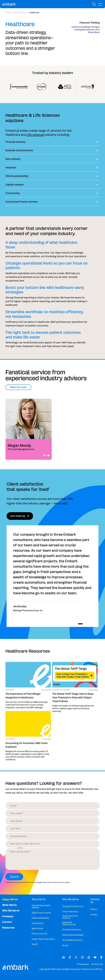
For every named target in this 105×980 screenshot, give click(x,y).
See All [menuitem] (35, 944)
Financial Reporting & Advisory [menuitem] (41, 907)
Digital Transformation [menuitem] (41, 913)
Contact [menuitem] (94, 915)
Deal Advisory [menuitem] (38, 923)
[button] (80, 624)
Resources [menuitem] (8, 928)
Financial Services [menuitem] (70, 912)
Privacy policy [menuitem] (83, 964)
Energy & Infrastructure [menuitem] (73, 906)
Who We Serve (20, 13)
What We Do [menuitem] (9, 905)
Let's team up (20, 516)
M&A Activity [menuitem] (37, 929)
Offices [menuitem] (94, 909)
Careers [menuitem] (7, 922)
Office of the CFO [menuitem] (40, 934)
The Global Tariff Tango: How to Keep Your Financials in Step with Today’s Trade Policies (73, 698)
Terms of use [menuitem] (97, 964)
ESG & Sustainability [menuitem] (40, 918)
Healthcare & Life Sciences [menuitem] (70, 917)
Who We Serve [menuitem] (11, 911)
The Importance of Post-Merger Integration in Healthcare (23, 696)
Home (8, 13)
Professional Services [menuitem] (72, 930)
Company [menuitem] (8, 916)
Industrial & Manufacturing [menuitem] (69, 924)
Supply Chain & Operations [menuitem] (43, 939)
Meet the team (18, 387)
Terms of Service (60, 882)
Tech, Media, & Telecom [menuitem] (72, 940)
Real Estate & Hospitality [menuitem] (73, 935)
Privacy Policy (46, 882)
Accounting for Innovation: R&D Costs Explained (27, 745)
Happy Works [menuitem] (10, 899)
